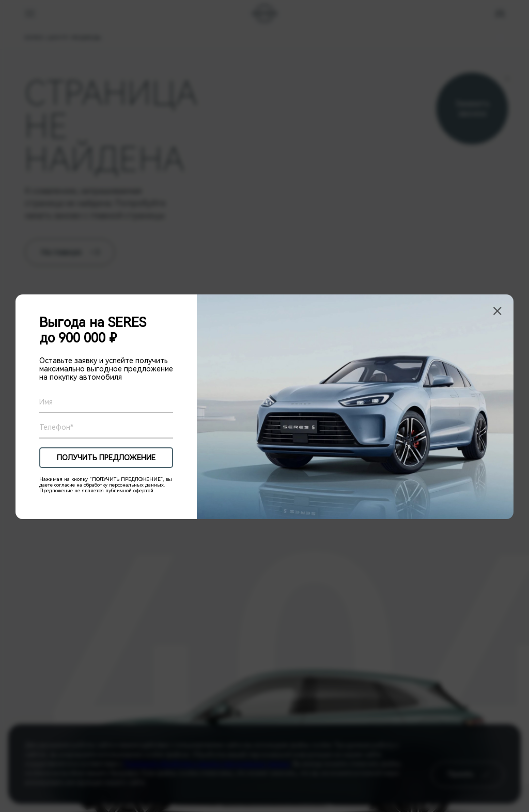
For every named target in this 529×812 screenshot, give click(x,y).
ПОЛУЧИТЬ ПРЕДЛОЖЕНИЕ (106, 458)
